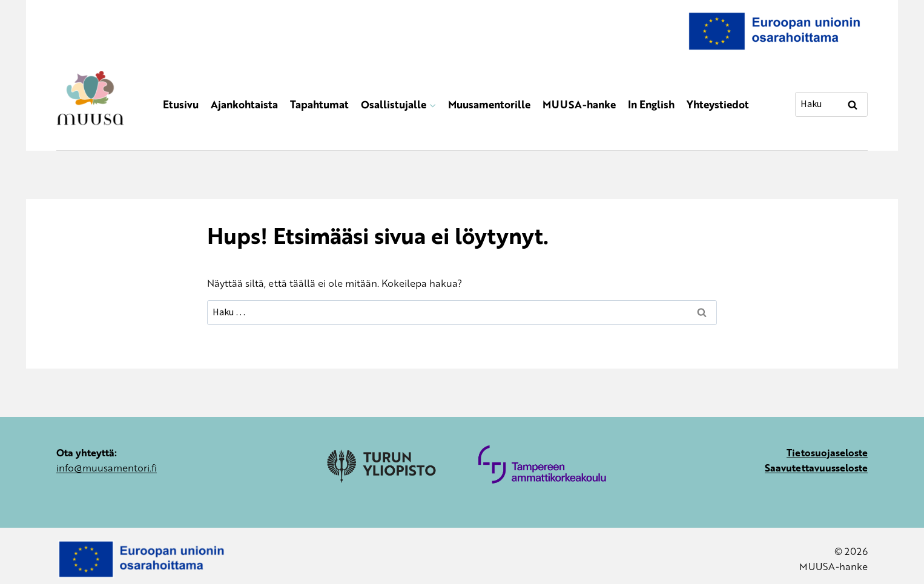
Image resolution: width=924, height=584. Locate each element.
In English (651, 104)
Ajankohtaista (244, 104)
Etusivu (181, 104)
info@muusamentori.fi (107, 468)
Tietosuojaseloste (827, 452)
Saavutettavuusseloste (816, 468)
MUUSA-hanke (579, 104)
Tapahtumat (319, 104)
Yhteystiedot (718, 104)
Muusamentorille (489, 104)
